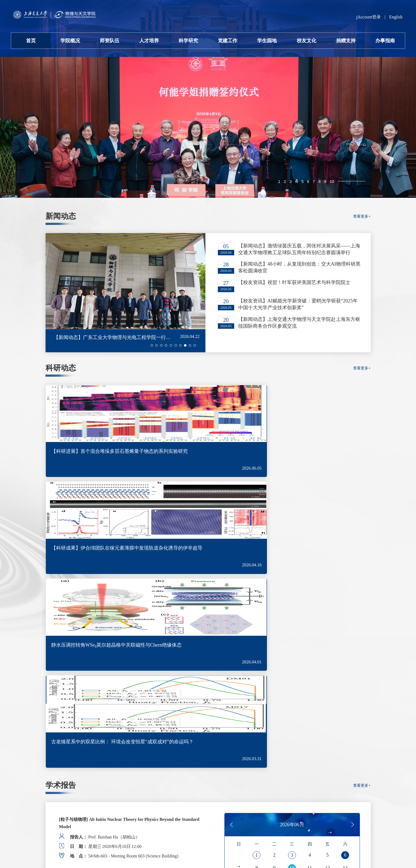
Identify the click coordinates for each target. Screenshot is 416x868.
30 (274, 628)
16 (274, 599)
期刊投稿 (327, 757)
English (396, 17)
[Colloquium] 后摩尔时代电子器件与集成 (103, 582)
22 (257, 614)
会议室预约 (330, 713)
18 (310, 599)
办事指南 (385, 41)
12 (327, 585)
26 (327, 614)
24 (292, 614)
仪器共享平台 (333, 735)
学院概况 (70, 41)
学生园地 (267, 41)
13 (345, 585)
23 (274, 614)
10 (331, 182)
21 (239, 614)
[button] (146, 346)
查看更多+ (361, 219)
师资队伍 (109, 41)
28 (239, 628)
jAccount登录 (368, 17)
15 (257, 599)
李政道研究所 (333, 780)
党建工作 (228, 41)
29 (257, 628)
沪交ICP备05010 (61, 835)
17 (292, 599)
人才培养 (149, 41)
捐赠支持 (346, 41)
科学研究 (188, 41)
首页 (31, 41)
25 (310, 614)
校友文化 (307, 41)
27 (345, 614)
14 (239, 599)
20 (345, 599)
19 (327, 599)
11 (310, 585)
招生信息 (327, 691)
